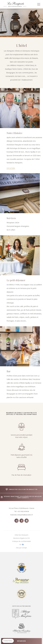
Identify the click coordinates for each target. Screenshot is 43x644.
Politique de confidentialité (21, 541)
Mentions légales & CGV (22, 538)
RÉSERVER (21, 641)
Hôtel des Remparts (21, 535)
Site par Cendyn (21, 548)
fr (20, 545)
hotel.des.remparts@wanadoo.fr (22, 515)
